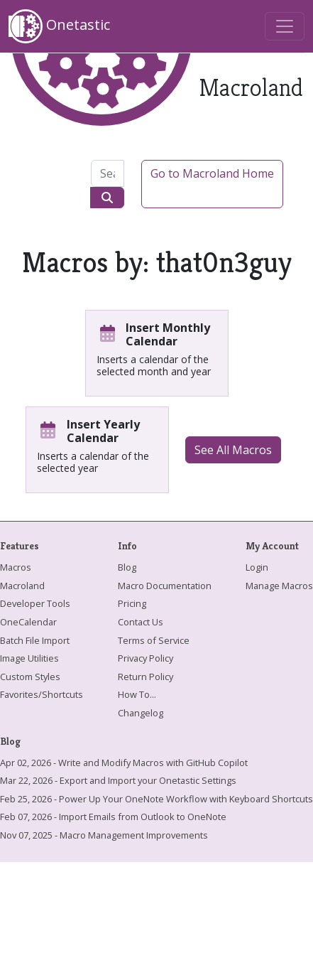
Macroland (22, 586)
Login (257, 567)
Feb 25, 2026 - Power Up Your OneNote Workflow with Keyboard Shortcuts (156, 799)
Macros (16, 567)
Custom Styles (30, 677)
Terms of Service (154, 640)
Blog (127, 567)
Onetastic (59, 26)
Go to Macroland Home (212, 173)
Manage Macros (279, 586)
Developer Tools (35, 603)
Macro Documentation (165, 586)
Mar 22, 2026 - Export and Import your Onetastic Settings (118, 780)
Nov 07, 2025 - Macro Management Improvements (104, 835)
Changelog (141, 713)
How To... (137, 694)
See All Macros (233, 450)
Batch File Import (35, 640)
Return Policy (145, 677)
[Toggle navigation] (285, 26)
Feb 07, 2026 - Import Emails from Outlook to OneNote (113, 817)
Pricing (132, 603)
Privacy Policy (145, 658)
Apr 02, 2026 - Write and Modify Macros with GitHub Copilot (124, 763)
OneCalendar (28, 622)
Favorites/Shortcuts (42, 694)
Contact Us (141, 622)
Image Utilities (29, 658)
